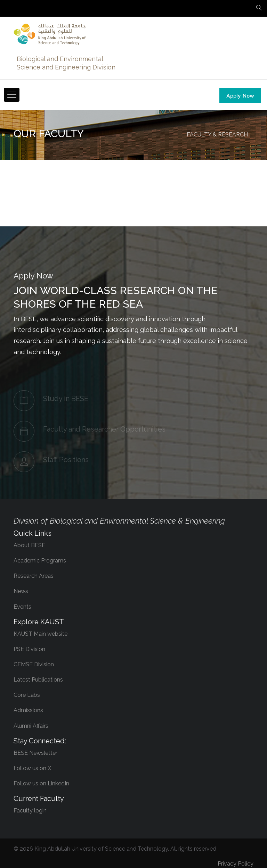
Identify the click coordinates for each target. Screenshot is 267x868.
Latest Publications (38, 680)
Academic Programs (40, 561)
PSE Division (29, 649)
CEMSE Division (34, 664)
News (21, 591)
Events (22, 607)
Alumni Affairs (31, 726)
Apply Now (240, 95)
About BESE (29, 545)
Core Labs (27, 695)
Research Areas (34, 576)
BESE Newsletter (35, 753)
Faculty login (30, 811)
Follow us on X (32, 768)
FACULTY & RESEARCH (217, 135)
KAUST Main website (41, 634)
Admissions (28, 710)
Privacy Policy (236, 864)
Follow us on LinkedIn (41, 783)
